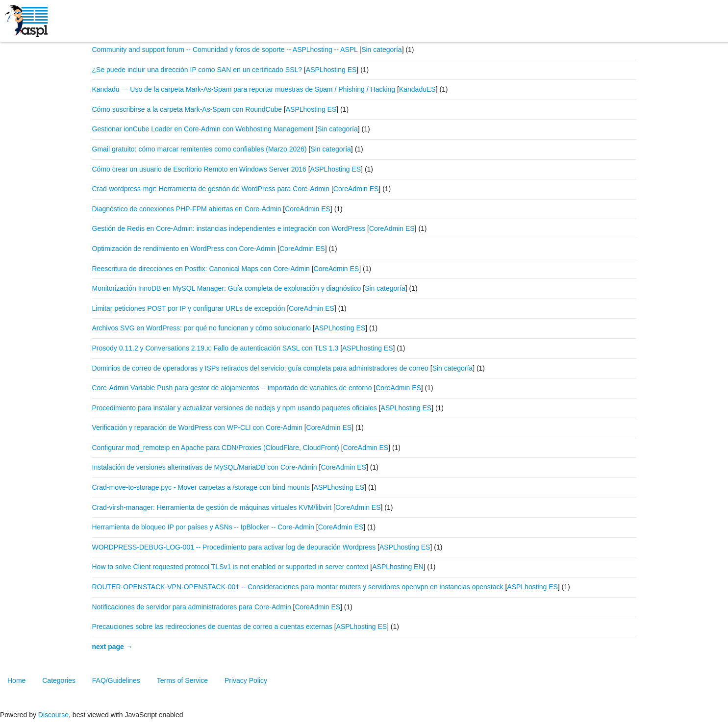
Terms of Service (182, 680)
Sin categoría (382, 50)
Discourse (53, 715)
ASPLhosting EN (398, 567)
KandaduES (417, 89)
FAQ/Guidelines (116, 680)
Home (16, 680)
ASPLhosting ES (331, 70)
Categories (59, 680)
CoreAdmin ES (356, 189)
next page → (113, 647)
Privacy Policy (246, 680)
